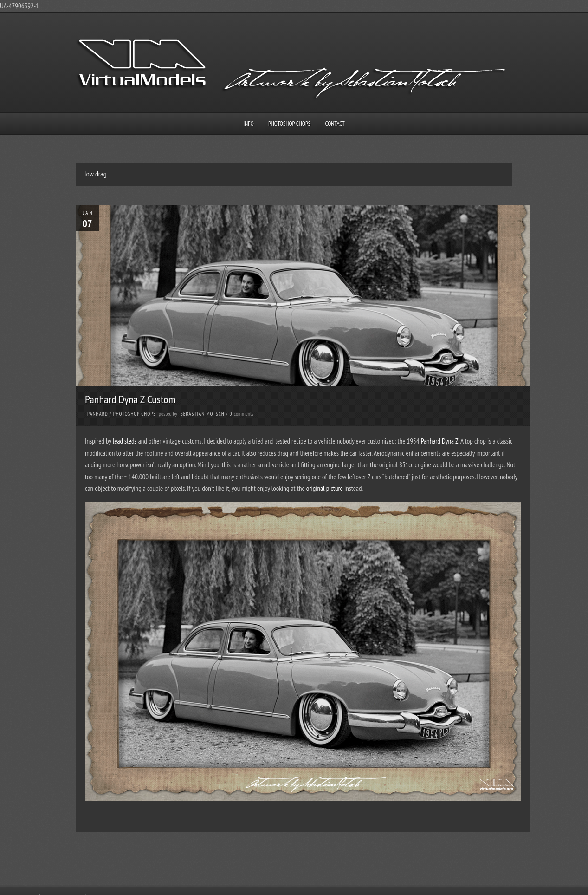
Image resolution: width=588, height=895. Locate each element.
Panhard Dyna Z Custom (130, 399)
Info (249, 124)
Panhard (98, 414)
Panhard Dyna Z (440, 441)
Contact (335, 124)
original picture (325, 488)
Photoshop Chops (289, 124)
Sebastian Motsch (203, 414)
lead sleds (125, 441)
